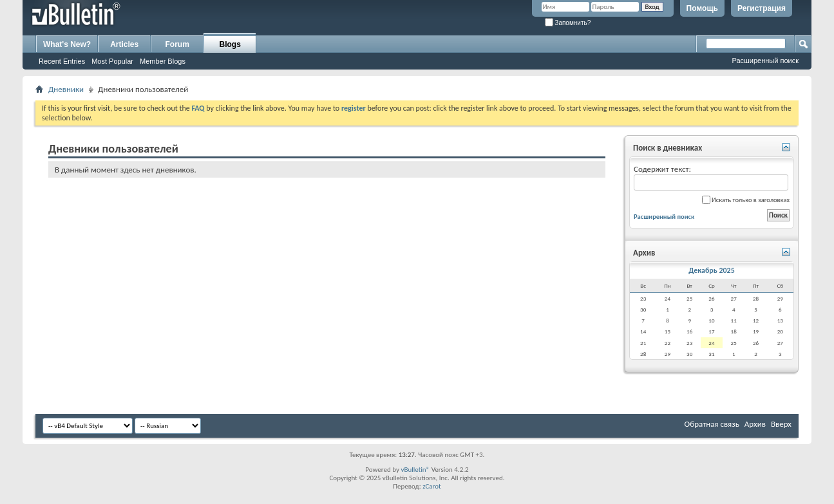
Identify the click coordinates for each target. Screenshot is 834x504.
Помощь (702, 8)
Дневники (66, 89)
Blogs (230, 44)
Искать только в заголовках (746, 200)
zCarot (432, 486)
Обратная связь (712, 424)
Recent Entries (62, 61)
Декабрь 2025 (712, 270)
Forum (177, 44)
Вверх (781, 424)
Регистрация (762, 8)
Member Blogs (163, 61)
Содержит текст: (711, 177)
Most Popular (112, 61)
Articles (124, 44)
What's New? (67, 44)
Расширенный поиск (765, 61)
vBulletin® (415, 470)
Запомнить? (568, 23)
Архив (755, 424)
